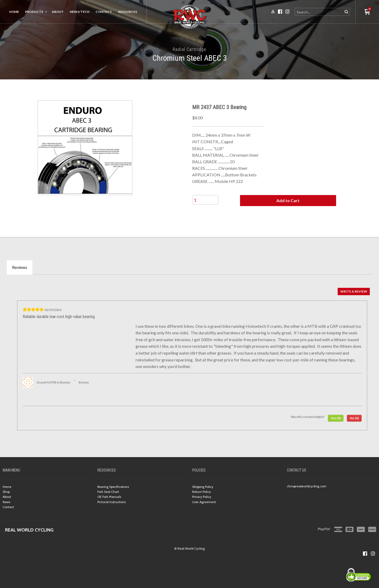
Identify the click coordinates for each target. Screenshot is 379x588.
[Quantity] (205, 200)
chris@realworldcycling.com (307, 486)
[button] (288, 201)
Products (34, 12)
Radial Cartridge (189, 49)
